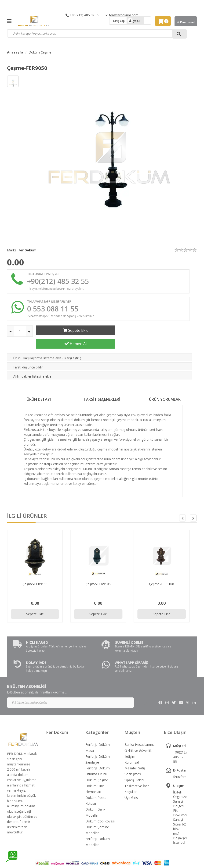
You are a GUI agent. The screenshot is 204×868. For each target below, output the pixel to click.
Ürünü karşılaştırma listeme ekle (37, 346)
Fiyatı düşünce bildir (28, 355)
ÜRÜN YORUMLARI (165, 388)
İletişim (130, 745)
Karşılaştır (72, 346)
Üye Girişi (131, 786)
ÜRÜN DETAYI (39, 388)
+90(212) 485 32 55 (82, 15)
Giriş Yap (119, 21)
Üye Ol (136, 21)
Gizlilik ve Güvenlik (138, 739)
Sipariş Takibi (134, 768)
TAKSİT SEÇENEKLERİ (102, 388)
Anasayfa (15, 52)
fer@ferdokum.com (122, 15)
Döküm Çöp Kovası (100, 809)
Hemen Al (157, 331)
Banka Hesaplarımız (139, 733)
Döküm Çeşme (40, 52)
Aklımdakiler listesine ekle (32, 365)
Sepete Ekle (75, 331)
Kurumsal (186, 22)
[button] (193, 506)
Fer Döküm (27, 250)
